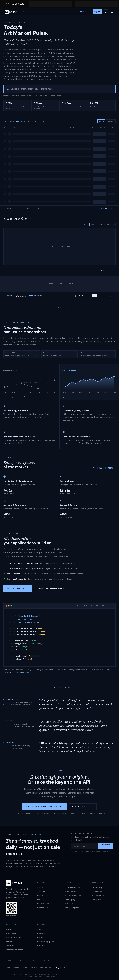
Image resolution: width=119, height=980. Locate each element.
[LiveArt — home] (11, 12)
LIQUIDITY (111, 121)
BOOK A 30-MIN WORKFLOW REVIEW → (45, 807)
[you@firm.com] (84, 846)
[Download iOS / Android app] (85, 12)
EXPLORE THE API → (18, 588)
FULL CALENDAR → (37, 296)
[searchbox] (62, 89)
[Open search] (23, 12)
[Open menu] (112, 12)
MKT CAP (101, 121)
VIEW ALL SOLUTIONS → (104, 468)
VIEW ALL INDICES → (107, 270)
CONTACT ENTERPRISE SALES (50, 588)
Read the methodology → (21, 672)
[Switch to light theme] (106, 12)
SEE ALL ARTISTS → (106, 209)
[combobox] (60, 968)
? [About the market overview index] (29, 219)
